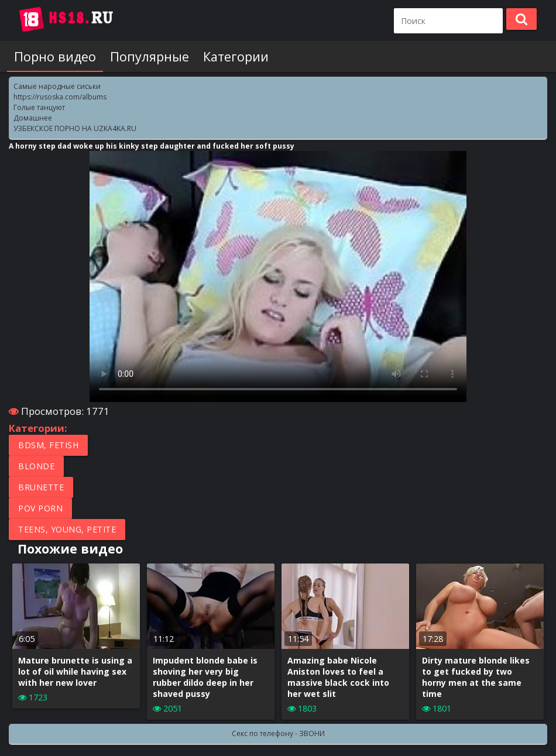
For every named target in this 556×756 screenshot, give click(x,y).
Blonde (36, 466)
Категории (236, 56)
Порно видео (55, 56)
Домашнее (33, 118)
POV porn (40, 508)
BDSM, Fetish (48, 445)
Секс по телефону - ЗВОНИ (278, 733)
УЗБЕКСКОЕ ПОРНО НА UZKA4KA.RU (75, 128)
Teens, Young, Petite (67, 529)
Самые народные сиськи (57, 86)
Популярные (150, 56)
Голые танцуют (39, 107)
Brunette (41, 487)
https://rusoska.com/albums (60, 97)
